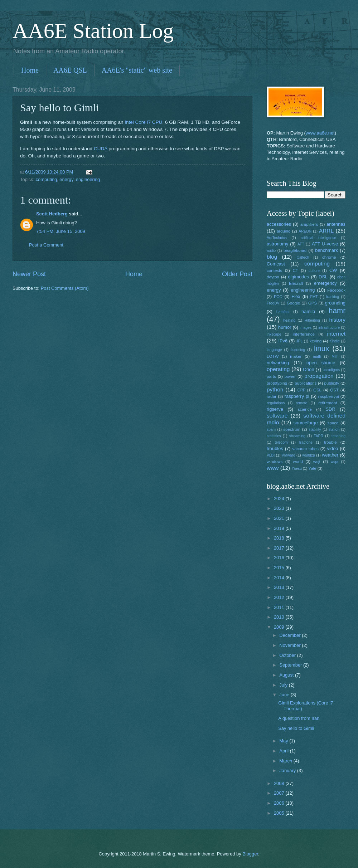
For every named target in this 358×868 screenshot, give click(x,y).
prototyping (277, 383)
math (317, 357)
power (290, 376)
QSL (317, 390)
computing (46, 179)
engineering (88, 179)
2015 (280, 568)
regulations (276, 403)
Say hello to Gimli (296, 728)
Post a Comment (46, 245)
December (291, 635)
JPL (299, 341)
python (275, 389)
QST (334, 390)
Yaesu (297, 469)
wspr (335, 462)
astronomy (277, 244)
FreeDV (273, 303)
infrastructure (329, 328)
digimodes (298, 277)
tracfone (306, 442)
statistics (274, 436)
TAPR (318, 436)
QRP (301, 390)
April (284, 751)
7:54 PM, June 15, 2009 (61, 231)
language (274, 350)
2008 (280, 783)
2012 (280, 597)
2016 (280, 558)
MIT (335, 357)
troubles (275, 448)
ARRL (326, 231)
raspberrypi (329, 396)
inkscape (274, 334)
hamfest (283, 312)
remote (301, 403)
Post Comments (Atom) (65, 288)
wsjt (317, 462)
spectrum (292, 429)
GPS (313, 303)
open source (321, 363)
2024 (280, 499)
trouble (330, 442)
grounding (335, 303)
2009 (280, 627)
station (334, 430)
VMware (289, 455)
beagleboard (295, 250)
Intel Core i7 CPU (143, 122)
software (277, 416)
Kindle (335, 341)
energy (66, 179)
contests (274, 270)
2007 (280, 793)
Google (293, 303)
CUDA (101, 149)
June (285, 695)
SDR (331, 409)
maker (296, 356)
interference (304, 334)
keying (316, 341)
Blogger (250, 854)
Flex (296, 296)
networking (278, 363)
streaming (297, 436)
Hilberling (312, 320)
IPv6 (283, 341)
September (291, 665)
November (291, 645)
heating (289, 320)
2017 (280, 548)
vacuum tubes (306, 449)
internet (337, 334)
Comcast (276, 264)
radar (272, 396)
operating (278, 369)
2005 (280, 813)
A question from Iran (299, 718)
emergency (325, 283)
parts (271, 376)
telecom (281, 442)
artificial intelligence (318, 238)
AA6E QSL (70, 70)
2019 (280, 528)
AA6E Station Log (93, 31)
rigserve (275, 409)
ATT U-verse (325, 244)
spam (271, 430)
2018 (280, 538)
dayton (273, 277)
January (288, 771)
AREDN (305, 231)
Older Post (237, 274)
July (284, 685)
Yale (312, 468)
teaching (338, 436)
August (287, 675)
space (333, 423)
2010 (280, 617)
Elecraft (296, 283)
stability (315, 430)
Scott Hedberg (52, 214)
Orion (308, 369)
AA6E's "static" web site (137, 70)
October (288, 655)
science (305, 409)
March (286, 761)
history (337, 320)
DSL (323, 277)
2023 (280, 508)
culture (314, 271)
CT (295, 270)
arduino (284, 231)
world (298, 462)
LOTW (273, 356)
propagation (319, 376)
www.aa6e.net (320, 133)
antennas (336, 224)
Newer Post (29, 274)
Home (30, 70)
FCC (278, 297)
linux (321, 348)
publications (306, 383)
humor (285, 327)
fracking (333, 297)
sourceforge (306, 423)
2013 (280, 587)
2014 (280, 578)
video (333, 448)
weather (330, 455)
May (284, 741)
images (306, 328)
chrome (329, 257)
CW (333, 270)
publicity (332, 383)
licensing (298, 350)
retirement (328, 403)
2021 (280, 518)
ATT (301, 244)
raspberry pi (297, 396)
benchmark (326, 250)
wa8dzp (309, 455)
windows (275, 462)
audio (271, 251)
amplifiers (309, 224)
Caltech (303, 257)
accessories (279, 224)
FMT (314, 297)
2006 (280, 803)
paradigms (331, 370)
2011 (280, 607)
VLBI (271, 455)
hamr (337, 310)
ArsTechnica (277, 238)
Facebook (336, 290)
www (273, 468)
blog (272, 257)
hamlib (308, 311)
